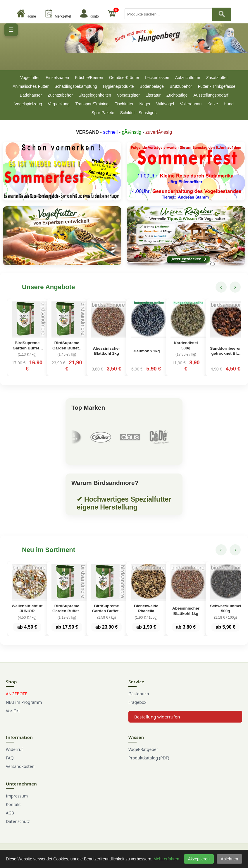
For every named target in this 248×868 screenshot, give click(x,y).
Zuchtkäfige (177, 95)
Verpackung (59, 104)
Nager (145, 104)
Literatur (153, 95)
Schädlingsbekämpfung (76, 86)
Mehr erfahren (166, 859)
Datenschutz (18, 821)
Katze (213, 104)
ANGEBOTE (17, 694)
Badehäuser (31, 95)
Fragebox (137, 702)
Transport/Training (92, 104)
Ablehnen (229, 859)
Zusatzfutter (217, 78)
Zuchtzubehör (60, 95)
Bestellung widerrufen (157, 717)
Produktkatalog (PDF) (149, 758)
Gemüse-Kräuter (124, 78)
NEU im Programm (24, 702)
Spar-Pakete (103, 113)
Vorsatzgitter (128, 95)
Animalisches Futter (31, 86)
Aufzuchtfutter (188, 78)
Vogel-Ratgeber (143, 749)
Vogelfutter (30, 78)
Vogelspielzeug (28, 104)
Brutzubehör (181, 86)
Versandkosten (20, 766)
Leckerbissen (157, 78)
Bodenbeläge (152, 86)
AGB (10, 813)
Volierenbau (191, 104)
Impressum (17, 796)
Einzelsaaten (57, 78)
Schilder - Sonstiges (138, 113)
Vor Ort (13, 711)
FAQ (10, 758)
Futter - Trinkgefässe (216, 86)
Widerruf (14, 749)
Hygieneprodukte (118, 86)
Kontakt (13, 804)
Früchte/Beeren (89, 78)
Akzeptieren (199, 859)
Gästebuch (139, 694)
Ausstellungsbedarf (211, 95)
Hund (229, 104)
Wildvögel (165, 104)
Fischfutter (124, 104)
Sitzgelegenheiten (95, 95)
